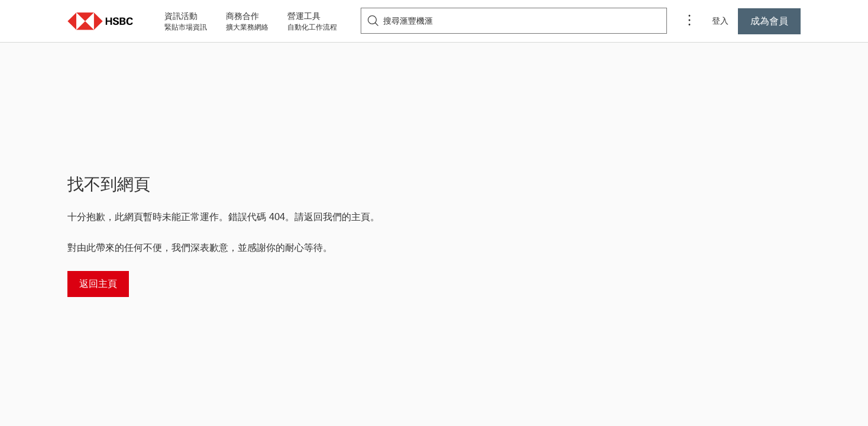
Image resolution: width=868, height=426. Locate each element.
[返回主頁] (98, 284)
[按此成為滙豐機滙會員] (769, 21)
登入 (720, 21)
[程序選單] (689, 21)
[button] (101, 21)
